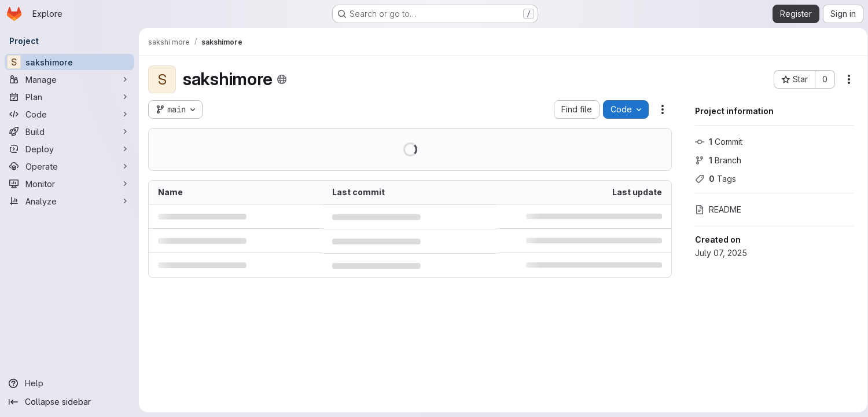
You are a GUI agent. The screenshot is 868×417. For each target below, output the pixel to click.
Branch (714, 160)
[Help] (69, 383)
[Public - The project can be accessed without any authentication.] (282, 79)
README (714, 209)
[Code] (69, 114)
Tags (711, 179)
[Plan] (69, 97)
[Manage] (69, 79)
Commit (715, 142)
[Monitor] (69, 184)
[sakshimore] (69, 62)
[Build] (69, 131)
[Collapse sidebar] (69, 402)
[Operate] (69, 166)
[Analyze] (69, 201)
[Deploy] (69, 149)
